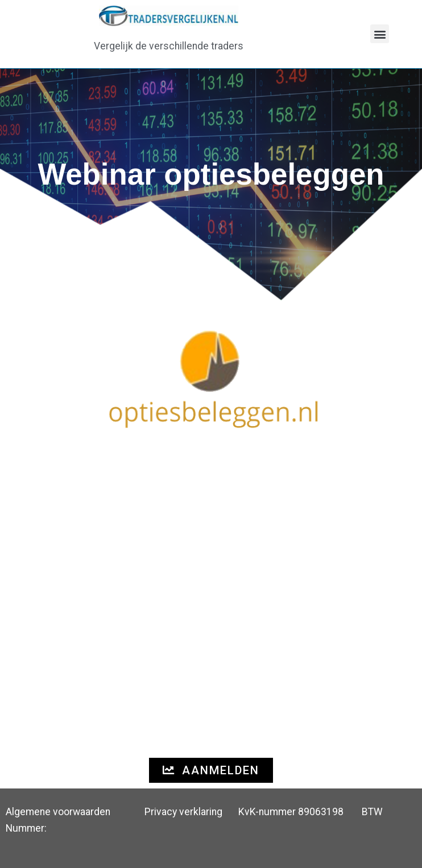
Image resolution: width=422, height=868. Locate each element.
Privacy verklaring (183, 812)
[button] (380, 34)
